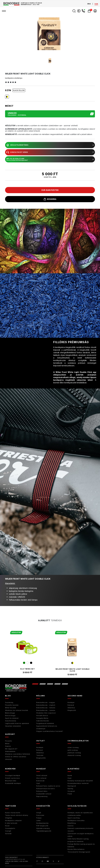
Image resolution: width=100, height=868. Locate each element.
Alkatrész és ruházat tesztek (17, 710)
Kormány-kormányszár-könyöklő (80, 781)
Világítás (9, 818)
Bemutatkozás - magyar (46, 702)
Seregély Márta (42, 718)
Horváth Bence (42, 716)
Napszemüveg (42, 796)
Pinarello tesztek (12, 705)
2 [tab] (43, 684)
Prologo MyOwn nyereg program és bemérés (81, 845)
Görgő (39, 813)
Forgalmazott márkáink (45, 723)
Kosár (7, 826)
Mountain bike (11, 781)
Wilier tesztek (11, 708)
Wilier (7, 744)
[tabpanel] (28, 652)
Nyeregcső (72, 786)
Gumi (70, 778)
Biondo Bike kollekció (76, 849)
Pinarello (9, 741)
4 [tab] (57, 684)
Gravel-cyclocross (12, 778)
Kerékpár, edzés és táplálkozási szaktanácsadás (80, 814)
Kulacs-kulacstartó (13, 813)
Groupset (71, 791)
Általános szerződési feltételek (18, 754)
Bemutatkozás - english (46, 705)
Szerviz (71, 826)
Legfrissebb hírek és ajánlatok (17, 723)
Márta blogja (10, 713)
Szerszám (40, 815)
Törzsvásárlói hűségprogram (79, 852)
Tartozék (40, 755)
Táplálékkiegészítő (44, 831)
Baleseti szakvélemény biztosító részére (80, 830)
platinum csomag (74, 753)
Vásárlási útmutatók (13, 726)
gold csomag (73, 750)
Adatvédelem (10, 751)
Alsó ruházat (41, 778)
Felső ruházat (42, 775)
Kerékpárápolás (43, 823)
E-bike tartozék (11, 823)
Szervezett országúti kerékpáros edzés (81, 835)
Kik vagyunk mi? (11, 749)
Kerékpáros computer (13, 820)
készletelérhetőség (50, 145)
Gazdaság (9, 702)
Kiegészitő (72, 710)
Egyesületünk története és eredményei (47, 727)
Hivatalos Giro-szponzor (46, 713)
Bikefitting (72, 823)
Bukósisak (40, 781)
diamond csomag (74, 755)
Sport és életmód (12, 718)
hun (96, 4)
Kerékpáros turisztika (76, 820)
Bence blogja (10, 716)
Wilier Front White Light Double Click (73, 670)
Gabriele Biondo (43, 721)
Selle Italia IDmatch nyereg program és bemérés (78, 840)
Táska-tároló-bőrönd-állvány (17, 815)
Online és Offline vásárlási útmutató (16, 758)
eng (89, 4)
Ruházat (71, 705)
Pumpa (39, 818)
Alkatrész (71, 708)
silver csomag (73, 747)
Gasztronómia (11, 721)
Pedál (70, 794)
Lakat (38, 820)
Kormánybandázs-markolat (78, 783)
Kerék (70, 775)
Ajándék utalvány (43, 828)
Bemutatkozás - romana (46, 710)
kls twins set (28, 669)
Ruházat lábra (42, 791)
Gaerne (8, 746)
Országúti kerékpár (13, 775)
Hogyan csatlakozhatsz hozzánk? (50, 731)
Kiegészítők (41, 758)
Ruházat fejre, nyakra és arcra (48, 786)
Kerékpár (71, 702)
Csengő (8, 831)
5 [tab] (65, 684)
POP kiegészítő (42, 826)
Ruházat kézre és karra (45, 789)
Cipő (38, 783)
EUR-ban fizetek (50, 190)
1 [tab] (35, 684)
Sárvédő (8, 834)
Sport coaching (74, 818)
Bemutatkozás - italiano (46, 708)
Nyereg (70, 789)
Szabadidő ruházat (44, 794)
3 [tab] (50, 684)
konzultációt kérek (50, 152)
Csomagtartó (10, 828)
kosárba (50, 199)
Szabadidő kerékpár (13, 783)
